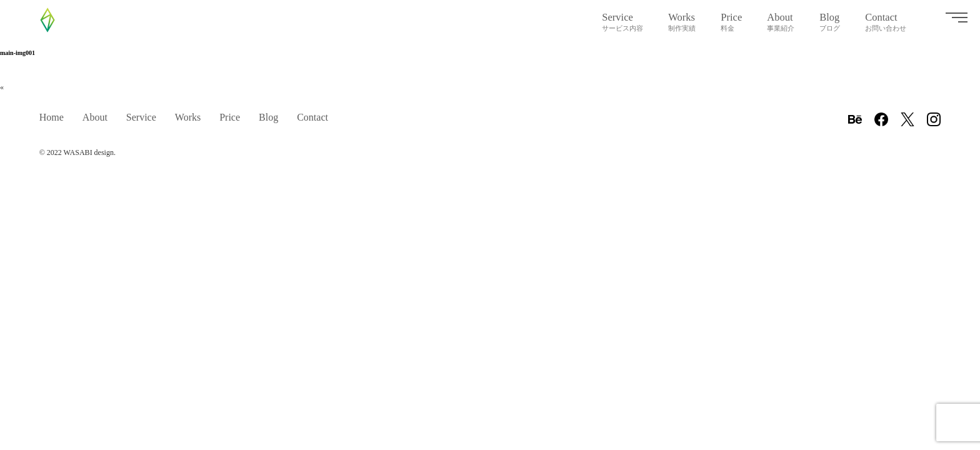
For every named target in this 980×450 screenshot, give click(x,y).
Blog (830, 22)
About (781, 22)
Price (731, 22)
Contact (886, 22)
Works (682, 22)
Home (52, 117)
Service (622, 22)
